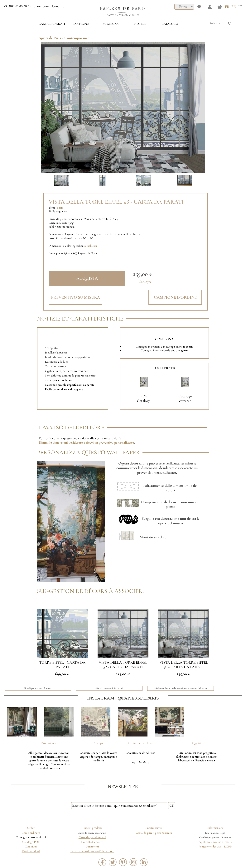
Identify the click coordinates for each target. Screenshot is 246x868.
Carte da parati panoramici (92, 833)
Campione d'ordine (175, 297)
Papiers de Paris (49, 38)
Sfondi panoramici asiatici (109, 688)
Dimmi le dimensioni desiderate (61, 442)
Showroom (41, 6)
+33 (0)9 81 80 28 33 (17, 6)
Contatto (58, 6)
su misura (111, 24)
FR (227, 7)
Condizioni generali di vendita (215, 837)
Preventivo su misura (76, 297)
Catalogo (170, 24)
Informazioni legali (215, 833)
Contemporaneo (77, 38)
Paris (60, 208)
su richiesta (90, 246)
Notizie (140, 24)
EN (234, 7)
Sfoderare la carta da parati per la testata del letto (181, 688)
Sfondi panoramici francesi (38, 688)
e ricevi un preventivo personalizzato (108, 442)
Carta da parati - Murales (123, 15)
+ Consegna (144, 282)
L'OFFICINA (81, 24)
